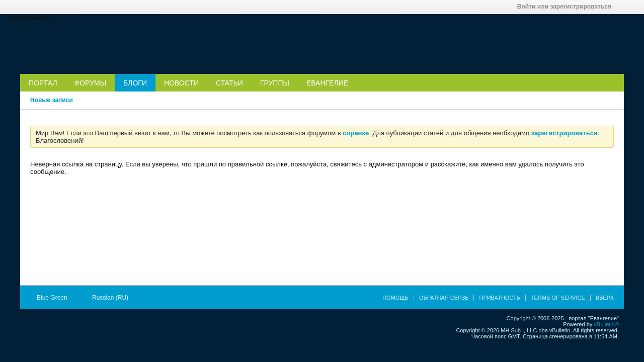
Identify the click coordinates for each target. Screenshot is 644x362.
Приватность (499, 298)
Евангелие (327, 83)
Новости (181, 83)
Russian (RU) (113, 298)
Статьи (229, 83)
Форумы (91, 83)
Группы (275, 83)
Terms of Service (558, 298)
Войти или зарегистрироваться (568, 7)
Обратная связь (444, 298)
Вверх (605, 298)
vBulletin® (606, 324)
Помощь (395, 298)
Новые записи (52, 100)
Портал (43, 83)
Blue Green (55, 298)
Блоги (135, 83)
